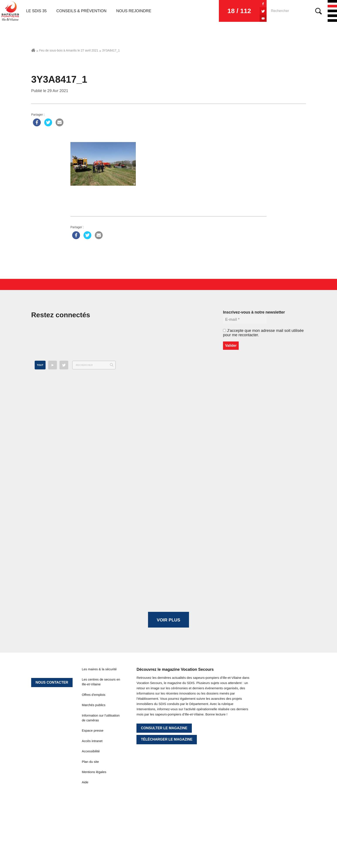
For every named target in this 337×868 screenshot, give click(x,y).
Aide (85, 782)
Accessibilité (91, 751)
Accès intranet (92, 741)
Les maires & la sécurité (99, 669)
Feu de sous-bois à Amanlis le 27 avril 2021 (69, 50)
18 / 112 (239, 11)
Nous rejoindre (134, 11)
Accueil (33, 50)
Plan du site (90, 762)
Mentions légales (94, 772)
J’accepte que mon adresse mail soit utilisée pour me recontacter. (263, 333)
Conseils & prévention (82, 11)
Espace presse (93, 730)
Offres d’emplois (94, 695)
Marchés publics (94, 705)
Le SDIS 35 (36, 11)
